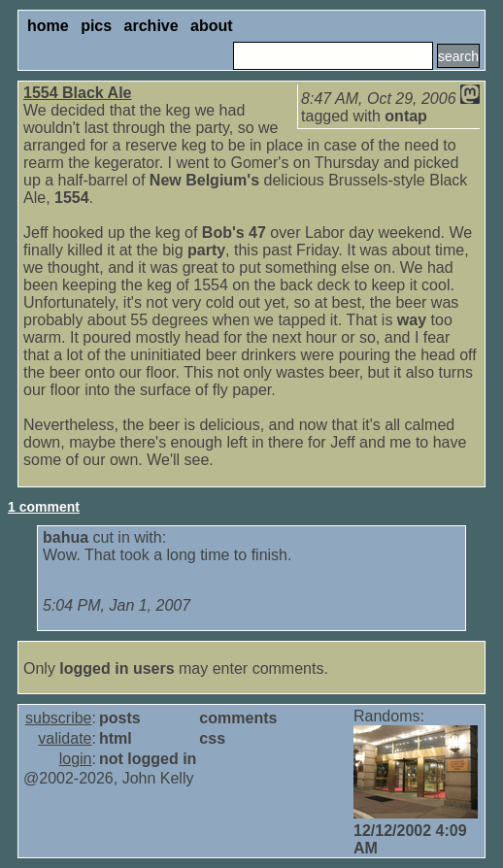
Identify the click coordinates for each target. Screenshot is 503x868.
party (206, 250)
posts (120, 718)
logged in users (117, 668)
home (48, 26)
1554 (72, 198)
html (116, 738)
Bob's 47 (234, 233)
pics (96, 26)
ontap (406, 116)
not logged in (148, 759)
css (212, 738)
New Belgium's (204, 180)
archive (151, 26)
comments (238, 718)
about (212, 26)
